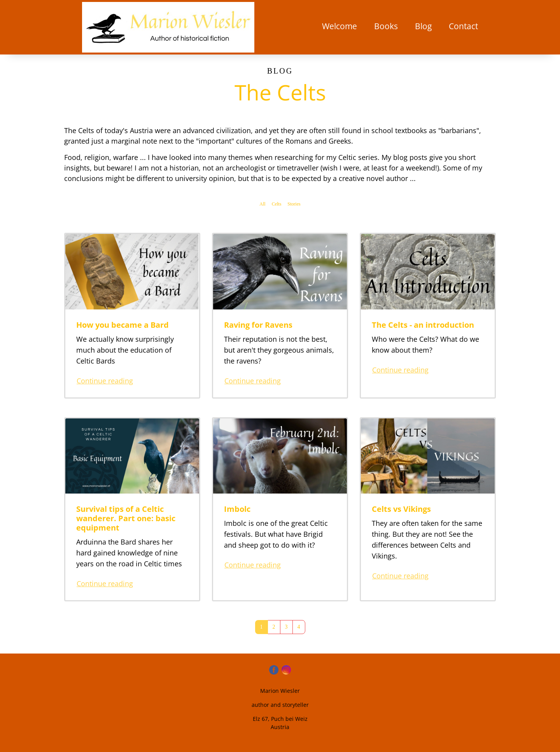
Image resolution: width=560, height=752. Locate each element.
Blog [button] (423, 26)
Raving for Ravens (258, 325)
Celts (277, 204)
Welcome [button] (339, 26)
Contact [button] (463, 26)
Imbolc (237, 509)
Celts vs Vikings (401, 509)
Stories (294, 204)
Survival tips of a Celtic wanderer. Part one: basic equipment (126, 518)
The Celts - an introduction (423, 325)
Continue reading (105, 381)
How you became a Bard (122, 325)
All (262, 204)
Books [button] (386, 26)
